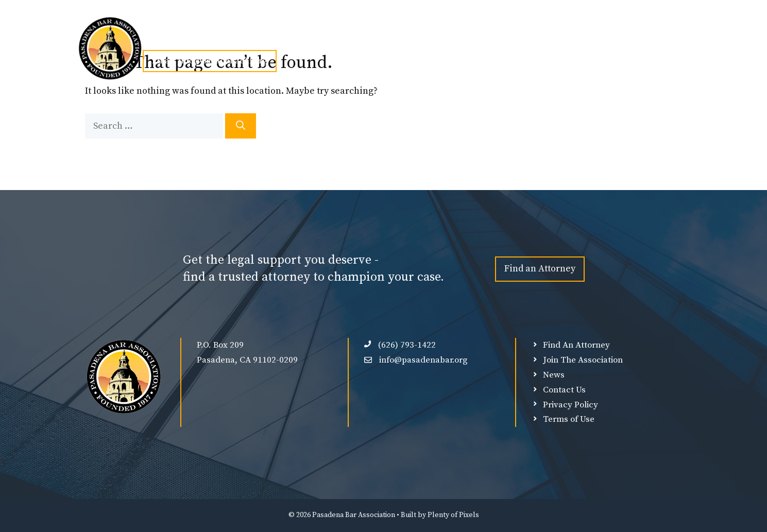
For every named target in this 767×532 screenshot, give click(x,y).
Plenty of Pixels (453, 515)
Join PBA (273, 37)
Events (329, 37)
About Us (213, 37)
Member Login (533, 37)
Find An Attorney (393, 37)
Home (161, 37)
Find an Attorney (540, 269)
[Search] (241, 126)
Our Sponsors (465, 37)
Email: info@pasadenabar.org (210, 61)
